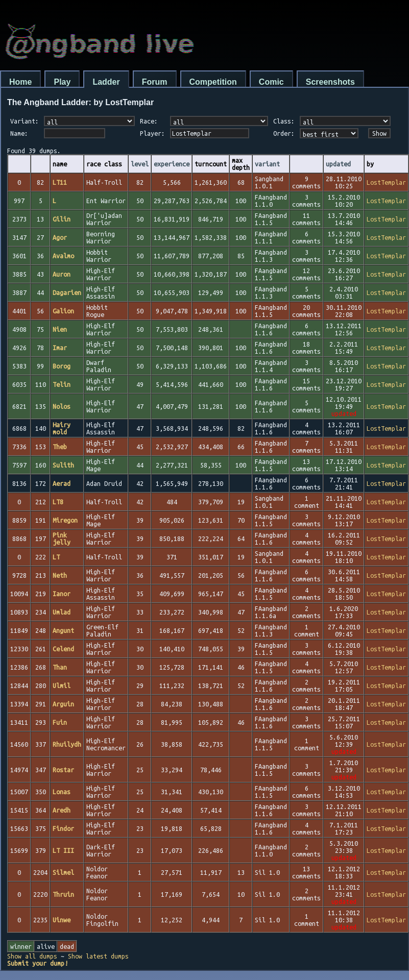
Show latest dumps (98, 956)
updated (338, 164)
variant (267, 164)
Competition (213, 82)
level (140, 164)
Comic (271, 82)
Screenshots (330, 82)
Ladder (106, 82)
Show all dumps (32, 956)
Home (20, 82)
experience (172, 164)
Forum (155, 82)
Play (62, 82)
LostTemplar (386, 182)
